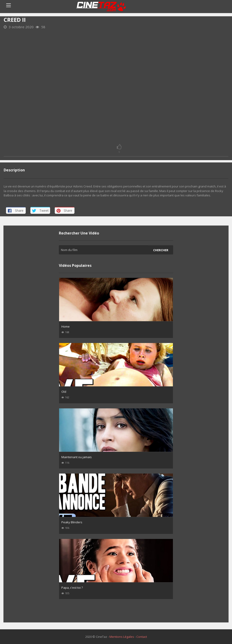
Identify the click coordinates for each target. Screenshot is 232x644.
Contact (142, 637)
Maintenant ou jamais (77, 457)
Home (66, 326)
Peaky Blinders (72, 522)
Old (64, 392)
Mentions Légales (122, 637)
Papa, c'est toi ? (72, 588)
